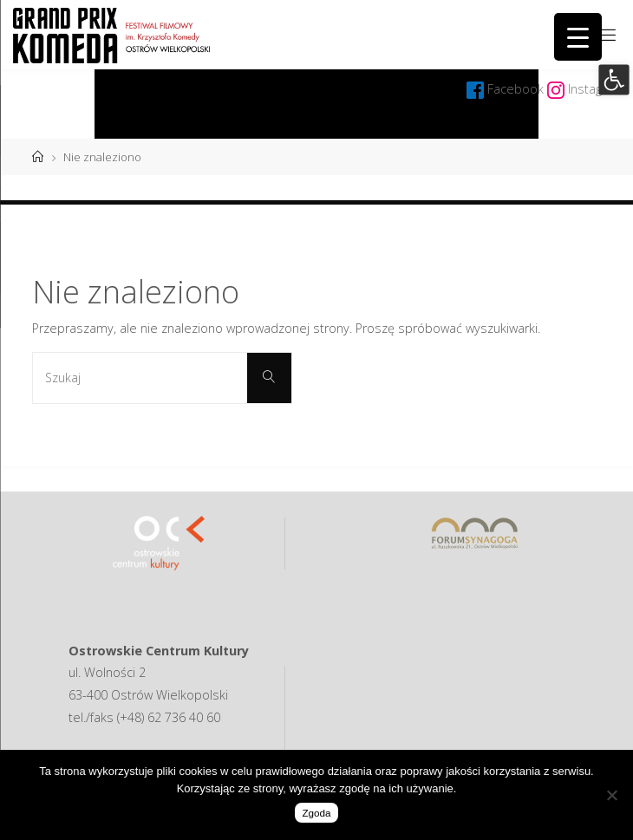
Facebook (517, 89)
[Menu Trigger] (578, 37)
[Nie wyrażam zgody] (611, 795)
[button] (613, 79)
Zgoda (316, 813)
